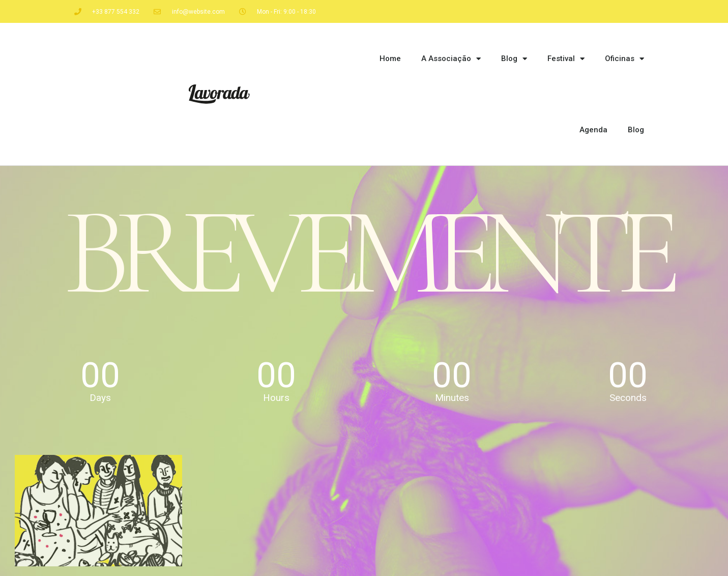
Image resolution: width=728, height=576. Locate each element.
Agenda (593, 130)
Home (390, 59)
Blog (514, 59)
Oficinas (624, 59)
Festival (566, 59)
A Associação (451, 59)
